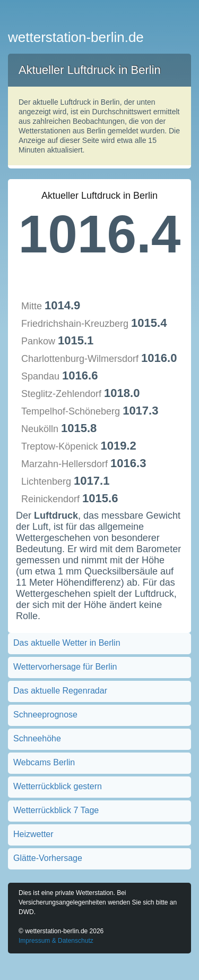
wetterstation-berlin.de (76, 37)
